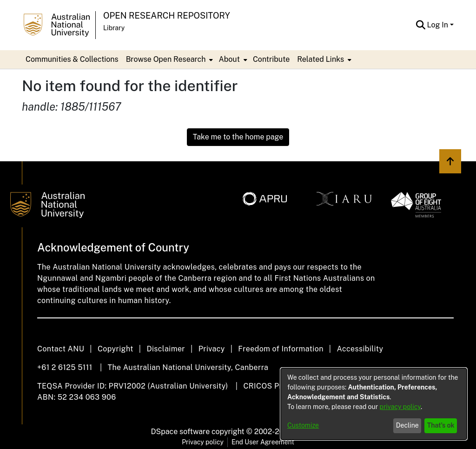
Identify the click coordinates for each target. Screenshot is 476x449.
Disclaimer (166, 349)
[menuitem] (169, 59)
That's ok (441, 425)
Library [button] (114, 28)
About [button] (229, 59)
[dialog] (374, 404)
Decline (407, 425)
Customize (303, 425)
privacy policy (400, 407)
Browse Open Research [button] (166, 59)
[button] (421, 25)
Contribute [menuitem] (271, 59)
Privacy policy (203, 442)
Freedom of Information (281, 349)
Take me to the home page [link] (238, 137)
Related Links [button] (321, 59)
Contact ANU (61, 349)
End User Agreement (263, 442)
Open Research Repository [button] (167, 16)
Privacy (212, 349)
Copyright (116, 349)
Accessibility (360, 349)
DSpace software (181, 432)
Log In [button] (439, 25)
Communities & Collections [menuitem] (72, 59)
